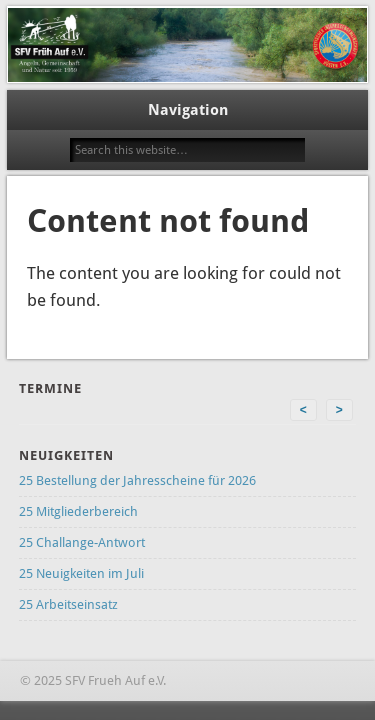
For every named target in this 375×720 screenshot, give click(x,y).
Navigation (188, 110)
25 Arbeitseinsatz (68, 604)
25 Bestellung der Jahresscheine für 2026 (137, 480)
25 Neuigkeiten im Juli (81, 573)
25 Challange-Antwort (82, 542)
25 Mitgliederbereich (78, 511)
